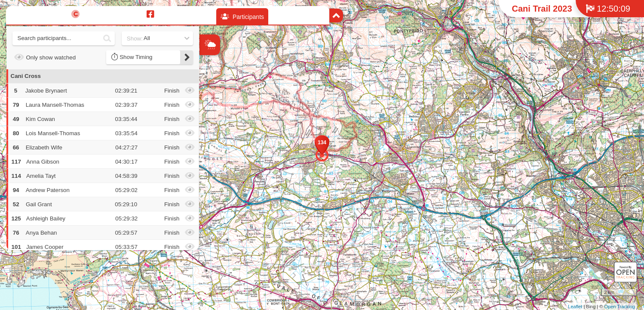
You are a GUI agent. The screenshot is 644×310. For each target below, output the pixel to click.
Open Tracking (619, 307)
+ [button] (207, 95)
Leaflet (575, 307)
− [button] (207, 109)
